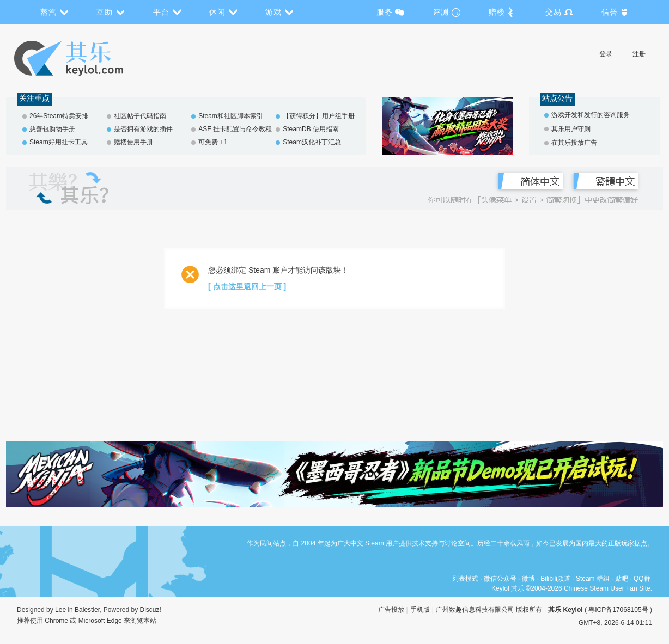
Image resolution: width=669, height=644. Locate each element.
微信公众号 (500, 579)
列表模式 (465, 579)
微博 (528, 579)
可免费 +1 (213, 142)
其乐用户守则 (571, 129)
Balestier (87, 610)
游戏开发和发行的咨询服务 (591, 115)
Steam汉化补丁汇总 (312, 142)
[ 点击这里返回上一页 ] (247, 286)
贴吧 (622, 579)
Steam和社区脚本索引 (231, 116)
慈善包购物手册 (52, 129)
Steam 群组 (593, 579)
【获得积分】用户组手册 (319, 116)
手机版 (420, 610)
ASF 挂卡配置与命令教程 (235, 129)
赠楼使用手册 (133, 142)
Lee (60, 610)
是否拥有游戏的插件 (143, 129)
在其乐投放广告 (574, 143)
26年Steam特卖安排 (59, 116)
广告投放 (391, 610)
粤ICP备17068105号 (618, 610)
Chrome (56, 621)
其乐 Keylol (565, 610)
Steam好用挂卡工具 (59, 142)
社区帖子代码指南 (140, 116)
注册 (639, 54)
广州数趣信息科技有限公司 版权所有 (489, 610)
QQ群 (642, 579)
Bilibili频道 (555, 579)
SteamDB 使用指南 (311, 129)
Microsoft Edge (100, 621)
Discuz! (151, 610)
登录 (606, 54)
